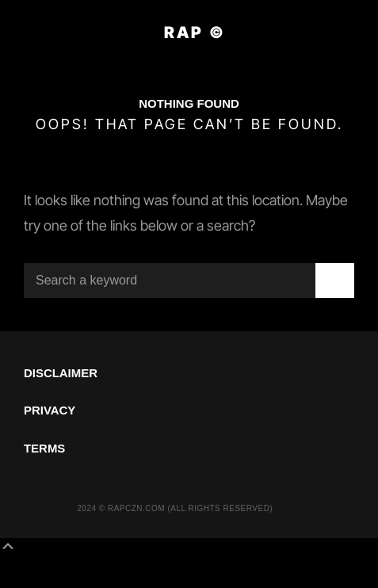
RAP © (195, 32)
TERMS (44, 448)
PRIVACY (50, 410)
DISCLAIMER (61, 373)
